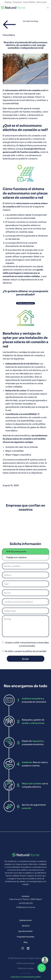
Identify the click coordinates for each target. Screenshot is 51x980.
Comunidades (29, 2)
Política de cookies (26, 968)
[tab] (26, 551)
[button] (48, 8)
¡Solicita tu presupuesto (26, 303)
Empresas (17, 2)
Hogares (8, 2)
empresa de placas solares (20, 469)
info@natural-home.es (26, 907)
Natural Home (26, 145)
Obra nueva (42, 2)
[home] (13, 8)
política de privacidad (35, 651)
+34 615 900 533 (26, 903)
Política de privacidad (26, 963)
